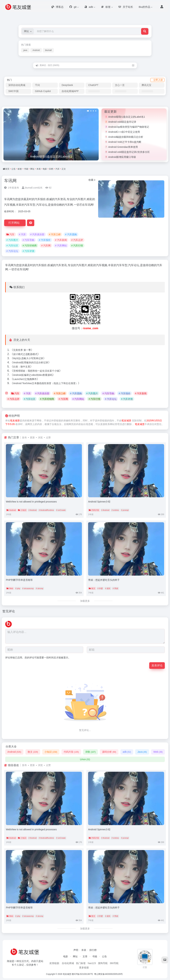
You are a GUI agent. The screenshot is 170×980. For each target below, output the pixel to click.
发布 (24, 437)
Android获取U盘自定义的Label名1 (127, 117)
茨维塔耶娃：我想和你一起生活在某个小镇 (36, 371)
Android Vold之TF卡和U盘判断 (125, 142)
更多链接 (84, 968)
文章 (85, 956)
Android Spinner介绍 (99, 502)
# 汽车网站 (61, 246)
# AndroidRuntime (46, 510)
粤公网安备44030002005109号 (109, 974)
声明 (76, 950)
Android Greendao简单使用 (123, 147)
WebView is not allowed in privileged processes (31, 502)
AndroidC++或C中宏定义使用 (124, 132)
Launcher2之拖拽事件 (25, 379)
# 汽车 (22, 234)
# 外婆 (100, 588)
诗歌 (90, 752)
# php (18, 588)
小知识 (22, 510)
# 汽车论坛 (12, 251)
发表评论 (157, 665)
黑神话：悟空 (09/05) (49, 65)
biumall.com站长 (32, 188)
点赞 (48, 437)
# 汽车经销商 (30, 246)
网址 (32, 169)
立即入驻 (158, 80)
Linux (85, 759)
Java (142, 752)
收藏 (92, 180)
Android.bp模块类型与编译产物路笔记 (129, 127)
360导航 (114, 963)
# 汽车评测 (29, 251)
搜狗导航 (103, 963)
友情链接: (55, 963)
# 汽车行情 (77, 246)
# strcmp (39, 588)
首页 (7, 169)
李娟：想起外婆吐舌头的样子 (104, 580)
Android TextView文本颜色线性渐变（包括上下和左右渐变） (46, 383)
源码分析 (109, 752)
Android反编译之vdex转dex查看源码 (33, 375)
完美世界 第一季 (22, 350)
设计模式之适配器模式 (25, 354)
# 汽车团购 (71, 234)
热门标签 (81, 963)
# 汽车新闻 (61, 240)
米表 (39, 169)
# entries (115, 510)
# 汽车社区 (12, 246)
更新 (32, 437)
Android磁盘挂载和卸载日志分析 (126, 137)
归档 (51, 169)
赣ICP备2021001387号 (82, 974)
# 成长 (108, 588)
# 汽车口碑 (55, 234)
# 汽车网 (46, 246)
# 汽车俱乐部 (37, 234)
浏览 (40, 437)
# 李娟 (115, 588)
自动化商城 (68, 963)
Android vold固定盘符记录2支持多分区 (129, 152)
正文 (64, 169)
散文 (92, 588)
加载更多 (85, 601)
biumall (48, 50)
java (25, 50)
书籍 (26, 169)
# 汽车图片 (12, 240)
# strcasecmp (28, 588)
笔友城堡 (15, 421)
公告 (14, 169)
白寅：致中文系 (22, 367)
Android (36, 50)
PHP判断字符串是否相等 (19, 580)
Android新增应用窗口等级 (122, 157)
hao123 (92, 963)
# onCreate (61, 510)
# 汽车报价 (45, 240)
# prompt (125, 510)
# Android (33, 510)
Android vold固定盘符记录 (122, 122)
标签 (20, 169)
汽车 (57, 169)
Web (10, 588)
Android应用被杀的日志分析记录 (31, 362)
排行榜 (93, 950)
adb (127, 752)
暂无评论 (9, 611)
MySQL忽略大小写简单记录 (28, 358)
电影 (45, 169)
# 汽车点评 (77, 240)
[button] (28, 31)
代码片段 (94, 510)
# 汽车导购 (29, 240)
